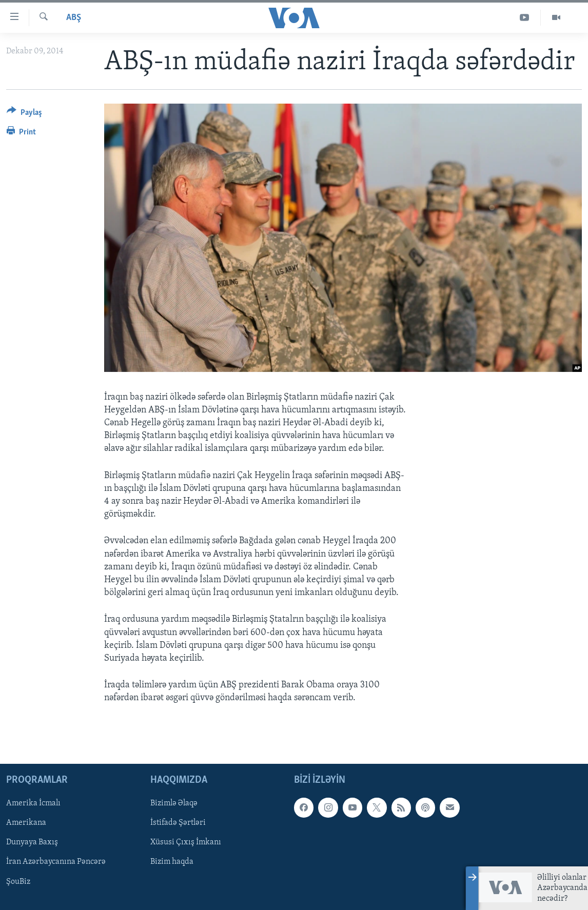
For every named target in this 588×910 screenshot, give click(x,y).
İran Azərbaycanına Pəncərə (56, 862)
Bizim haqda (172, 862)
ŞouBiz (18, 882)
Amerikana (26, 823)
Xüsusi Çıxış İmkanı (186, 843)
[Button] (24, 114)
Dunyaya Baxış (32, 843)
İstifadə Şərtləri (178, 823)
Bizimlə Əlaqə (174, 804)
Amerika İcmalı (33, 804)
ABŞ (74, 18)
